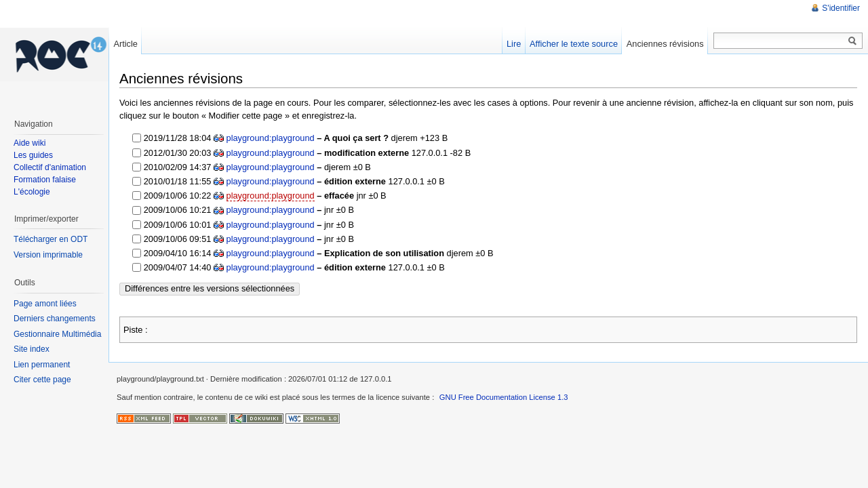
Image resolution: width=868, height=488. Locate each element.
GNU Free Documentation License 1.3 (504, 397)
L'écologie (32, 192)
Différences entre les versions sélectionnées (210, 288)
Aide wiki (29, 143)
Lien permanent (42, 365)
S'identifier (841, 8)
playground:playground (271, 138)
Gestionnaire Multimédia (57, 334)
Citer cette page (42, 380)
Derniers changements (55, 319)
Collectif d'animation (50, 167)
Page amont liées (45, 304)
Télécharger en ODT (51, 239)
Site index (32, 349)
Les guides (33, 155)
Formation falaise (45, 180)
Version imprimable (48, 255)
